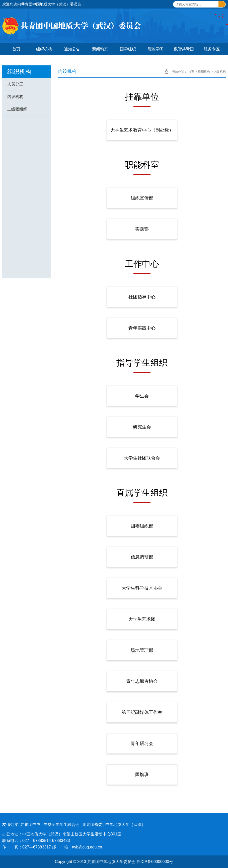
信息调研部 (142, 557)
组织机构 (44, 49)
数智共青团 (184, 49)
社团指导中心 (142, 297)
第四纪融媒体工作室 (142, 712)
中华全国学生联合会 (61, 825)
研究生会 (142, 427)
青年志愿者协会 (142, 681)
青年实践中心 (142, 328)
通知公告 (72, 49)
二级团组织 (17, 109)
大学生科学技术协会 (142, 588)
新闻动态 (100, 49)
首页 (16, 49)
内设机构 (15, 97)
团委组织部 (142, 526)
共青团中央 (30, 825)
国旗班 (142, 775)
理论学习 (156, 49)
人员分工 (15, 84)
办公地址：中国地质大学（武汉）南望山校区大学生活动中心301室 (62, 834)
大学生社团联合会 (142, 458)
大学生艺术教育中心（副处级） (142, 130)
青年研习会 (142, 743)
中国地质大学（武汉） (125, 825)
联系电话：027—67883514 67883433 (36, 841)
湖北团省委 (92, 825)
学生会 (142, 396)
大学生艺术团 (142, 619)
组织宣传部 (142, 198)
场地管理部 (142, 650)
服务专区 (212, 49)
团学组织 (128, 49)
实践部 (142, 229)
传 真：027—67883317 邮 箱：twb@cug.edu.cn (52, 847)
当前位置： (180, 72)
